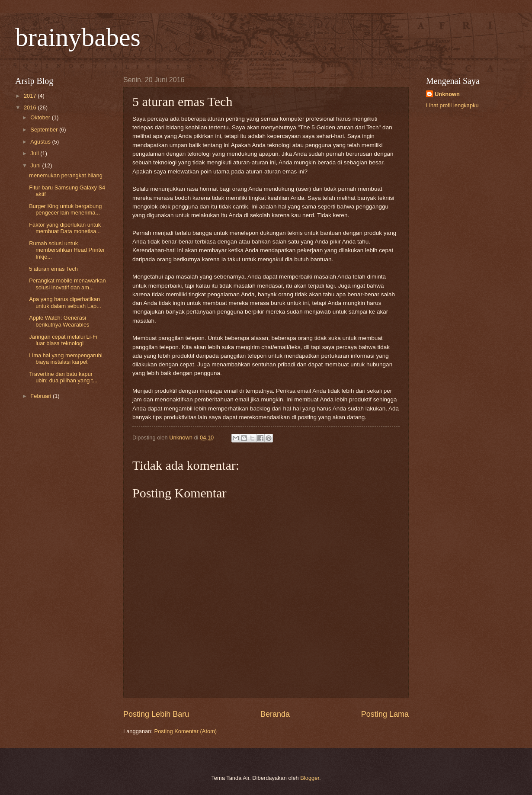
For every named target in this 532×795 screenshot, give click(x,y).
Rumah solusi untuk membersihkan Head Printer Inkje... (67, 250)
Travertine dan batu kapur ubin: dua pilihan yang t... (63, 377)
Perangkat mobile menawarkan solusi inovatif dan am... (67, 284)
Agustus (41, 142)
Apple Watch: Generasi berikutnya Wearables (59, 321)
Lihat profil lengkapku (452, 105)
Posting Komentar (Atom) (186, 731)
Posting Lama (385, 714)
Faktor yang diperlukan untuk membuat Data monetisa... (65, 228)
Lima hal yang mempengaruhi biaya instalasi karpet (66, 359)
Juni (36, 165)
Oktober (41, 117)
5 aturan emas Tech (53, 269)
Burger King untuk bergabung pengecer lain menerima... (65, 209)
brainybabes (78, 37)
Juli (35, 153)
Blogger (310, 778)
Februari (42, 396)
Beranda (275, 714)
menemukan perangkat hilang (66, 175)
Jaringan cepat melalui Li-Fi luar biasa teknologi (63, 340)
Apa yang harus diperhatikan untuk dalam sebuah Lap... (65, 302)
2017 (31, 96)
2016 (31, 107)
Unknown (447, 94)
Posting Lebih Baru (156, 714)
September (45, 130)
